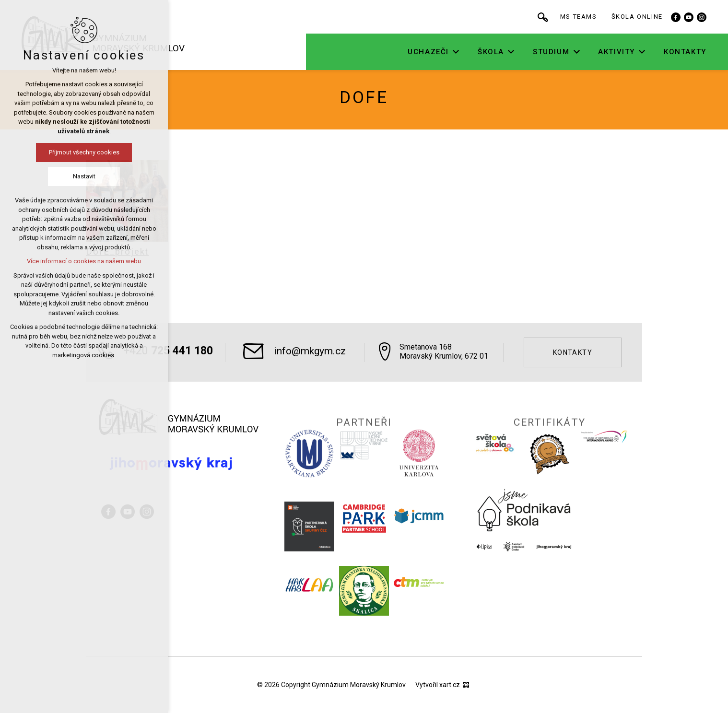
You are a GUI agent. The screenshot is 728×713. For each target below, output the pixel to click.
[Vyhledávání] (575, 17)
